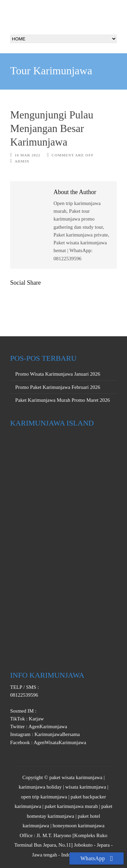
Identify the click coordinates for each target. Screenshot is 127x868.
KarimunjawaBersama (57, 734)
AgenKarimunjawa (47, 727)
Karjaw (36, 719)
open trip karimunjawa (44, 797)
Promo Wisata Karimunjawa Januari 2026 (58, 374)
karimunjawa (28, 806)
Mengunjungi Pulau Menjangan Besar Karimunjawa (52, 129)
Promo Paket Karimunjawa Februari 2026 (58, 387)
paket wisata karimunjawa (76, 777)
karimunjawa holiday (40, 787)
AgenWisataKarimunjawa (59, 742)
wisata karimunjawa (86, 787)
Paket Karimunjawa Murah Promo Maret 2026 (63, 400)
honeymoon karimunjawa (78, 826)
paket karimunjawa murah (71, 806)
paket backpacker (88, 797)
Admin (22, 161)
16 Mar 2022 (27, 155)
